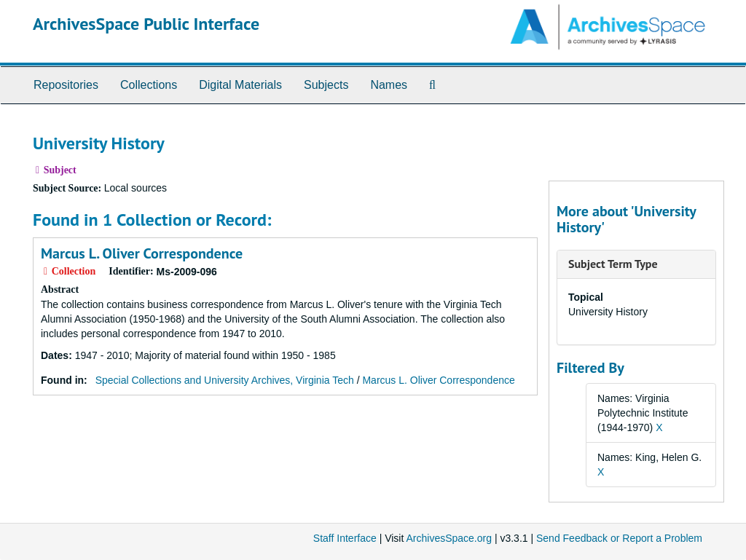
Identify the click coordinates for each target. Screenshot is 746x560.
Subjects (326, 85)
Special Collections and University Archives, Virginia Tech (225, 380)
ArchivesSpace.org (449, 538)
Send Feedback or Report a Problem (619, 538)
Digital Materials (240, 85)
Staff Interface (345, 538)
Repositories (66, 85)
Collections (149, 85)
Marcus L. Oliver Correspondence (142, 253)
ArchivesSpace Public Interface (146, 24)
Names (389, 85)
